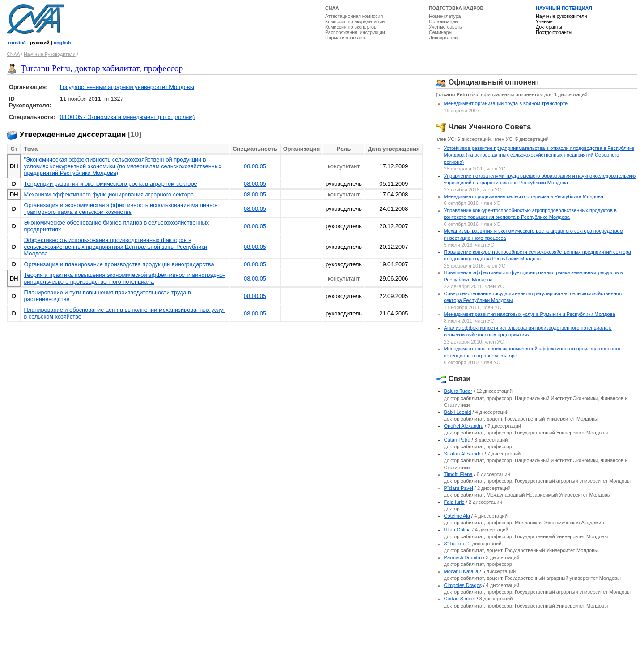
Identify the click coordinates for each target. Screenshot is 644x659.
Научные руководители (561, 16)
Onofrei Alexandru (464, 426)
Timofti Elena (458, 474)
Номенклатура (445, 16)
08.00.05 (255, 166)
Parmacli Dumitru (463, 557)
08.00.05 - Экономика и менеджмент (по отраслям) (127, 117)
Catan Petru (457, 440)
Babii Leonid (458, 412)
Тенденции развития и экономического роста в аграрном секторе (110, 184)
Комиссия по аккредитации (355, 21)
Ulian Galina (458, 530)
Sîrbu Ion (454, 544)
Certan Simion (460, 599)
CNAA (332, 8)
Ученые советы (446, 27)
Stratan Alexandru (464, 454)
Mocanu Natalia (461, 571)
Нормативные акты (346, 38)
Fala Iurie (454, 502)
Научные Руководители (50, 54)
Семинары (441, 32)
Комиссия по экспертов (351, 27)
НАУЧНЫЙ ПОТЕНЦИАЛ (564, 8)
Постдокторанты (554, 32)
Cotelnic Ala (457, 516)
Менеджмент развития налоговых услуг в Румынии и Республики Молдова (530, 314)
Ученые (544, 21)
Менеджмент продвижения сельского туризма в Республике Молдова (524, 196)
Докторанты (549, 27)
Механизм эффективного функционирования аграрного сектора (109, 194)
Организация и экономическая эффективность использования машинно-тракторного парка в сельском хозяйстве (121, 208)
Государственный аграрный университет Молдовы (127, 87)
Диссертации (443, 38)
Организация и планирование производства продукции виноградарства (119, 264)
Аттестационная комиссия (354, 16)
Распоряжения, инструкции (355, 32)
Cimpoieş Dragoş (463, 585)
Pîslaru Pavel (459, 488)
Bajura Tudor (458, 391)
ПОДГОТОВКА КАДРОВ (456, 8)
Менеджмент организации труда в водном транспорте (506, 103)
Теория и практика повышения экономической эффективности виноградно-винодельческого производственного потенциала (124, 278)
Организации (443, 21)
